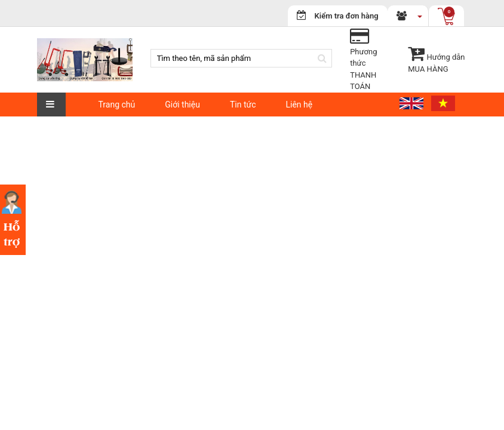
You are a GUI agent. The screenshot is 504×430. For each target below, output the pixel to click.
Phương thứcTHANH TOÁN (363, 63)
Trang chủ (117, 105)
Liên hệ (299, 105)
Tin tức (243, 105)
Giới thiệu (182, 105)
